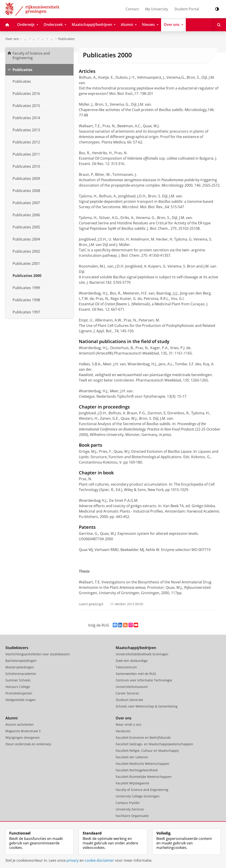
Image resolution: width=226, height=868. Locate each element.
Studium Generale (129, 700)
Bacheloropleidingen (21, 661)
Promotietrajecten (19, 693)
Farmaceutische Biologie (52, 39)
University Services (130, 809)
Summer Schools (18, 680)
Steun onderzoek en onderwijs (28, 744)
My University (157, 9)
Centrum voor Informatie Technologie (144, 680)
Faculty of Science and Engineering (25, 39)
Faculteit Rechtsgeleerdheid (137, 770)
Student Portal (187, 9)
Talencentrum (126, 667)
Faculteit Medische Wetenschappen (143, 764)
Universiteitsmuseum (132, 687)
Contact (132, 9)
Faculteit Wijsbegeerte (132, 783)
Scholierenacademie (21, 674)
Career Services (127, 693)
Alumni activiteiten (20, 724)
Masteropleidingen (20, 667)
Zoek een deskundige (132, 661)
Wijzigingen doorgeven (23, 737)
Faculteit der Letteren (132, 757)
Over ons (12, 39)
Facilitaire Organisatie (132, 816)
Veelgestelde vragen (21, 700)
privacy (73, 860)
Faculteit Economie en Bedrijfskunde (143, 737)
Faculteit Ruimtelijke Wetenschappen (144, 777)
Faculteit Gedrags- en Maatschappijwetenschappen (154, 744)
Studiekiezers (17, 648)
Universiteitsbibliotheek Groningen (142, 654)
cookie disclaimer (99, 860)
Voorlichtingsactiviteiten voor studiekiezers (38, 654)
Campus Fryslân (128, 803)
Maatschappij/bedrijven (136, 648)
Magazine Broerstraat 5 (23, 731)
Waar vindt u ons (129, 724)
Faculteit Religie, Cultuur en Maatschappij (147, 751)
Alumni (11, 718)
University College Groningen (138, 796)
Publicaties (66, 39)
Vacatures (123, 731)
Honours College (18, 687)
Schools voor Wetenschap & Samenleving (147, 706)
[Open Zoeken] (219, 25)
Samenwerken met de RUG (136, 674)
